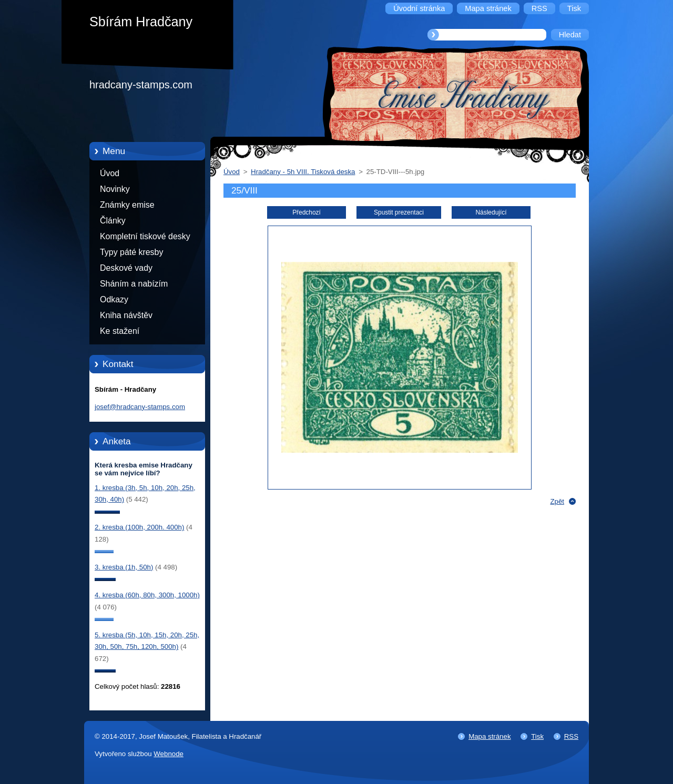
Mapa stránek (490, 736)
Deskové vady (126, 268)
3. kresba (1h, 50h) (124, 567)
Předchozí (307, 212)
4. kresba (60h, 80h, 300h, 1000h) (147, 595)
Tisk (537, 736)
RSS (571, 736)
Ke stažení (120, 331)
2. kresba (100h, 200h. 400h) (139, 527)
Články (113, 221)
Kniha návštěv (126, 315)
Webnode (169, 754)
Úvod (110, 173)
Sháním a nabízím (134, 284)
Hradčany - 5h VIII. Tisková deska (303, 172)
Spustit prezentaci (399, 212)
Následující (491, 212)
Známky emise (127, 205)
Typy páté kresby (131, 252)
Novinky (115, 189)
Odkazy (114, 299)
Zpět (557, 501)
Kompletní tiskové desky (145, 236)
